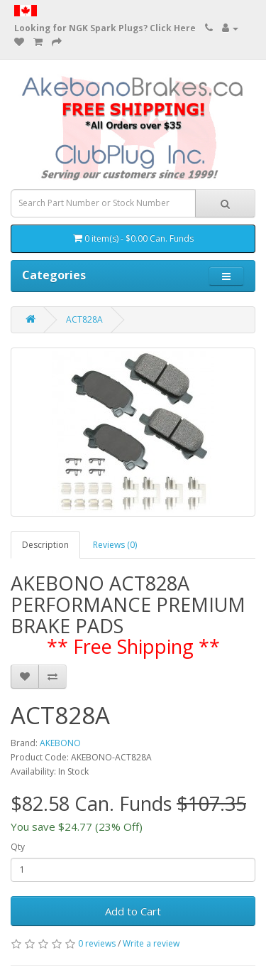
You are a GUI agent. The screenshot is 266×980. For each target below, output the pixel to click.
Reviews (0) (115, 545)
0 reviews (97, 943)
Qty (18, 847)
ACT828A (84, 319)
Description (45, 545)
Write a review (151, 943)
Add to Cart (133, 911)
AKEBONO (60, 743)
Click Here (173, 28)
